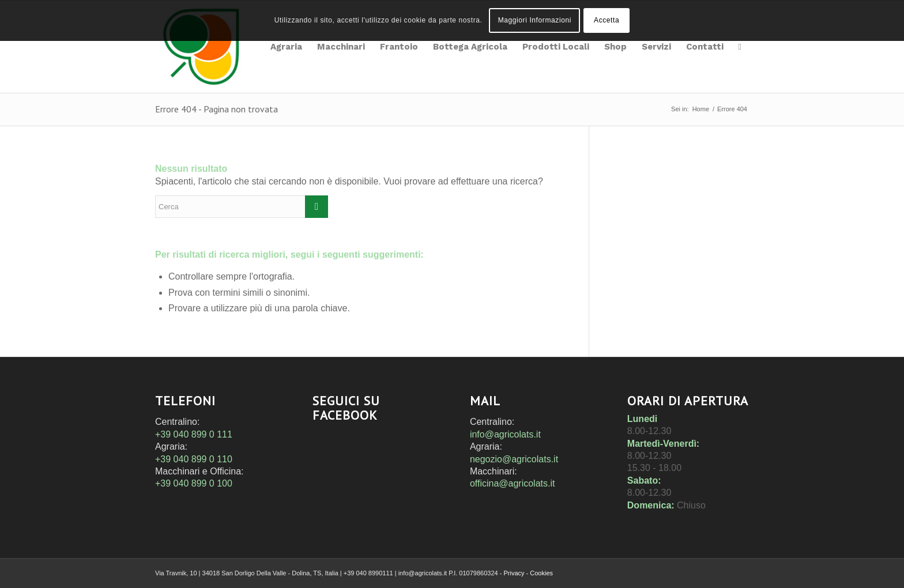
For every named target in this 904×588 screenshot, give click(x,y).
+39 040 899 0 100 (194, 483)
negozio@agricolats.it (514, 459)
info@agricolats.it (505, 434)
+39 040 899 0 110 (194, 459)
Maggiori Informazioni (535, 20)
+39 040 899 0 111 (194, 434)
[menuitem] (286, 47)
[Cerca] (740, 47)
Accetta (607, 20)
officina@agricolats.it (513, 483)
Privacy (514, 573)
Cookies (541, 573)
